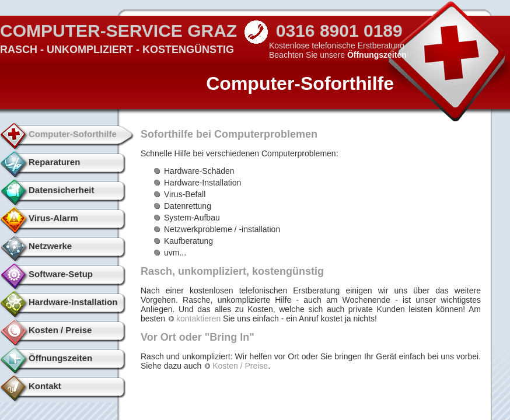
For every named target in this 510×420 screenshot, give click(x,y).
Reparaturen (54, 162)
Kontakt (45, 386)
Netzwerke (50, 246)
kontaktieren (198, 318)
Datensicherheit (62, 190)
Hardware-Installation (73, 302)
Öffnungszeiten (377, 55)
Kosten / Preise (60, 330)
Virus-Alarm (53, 218)
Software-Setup (61, 274)
